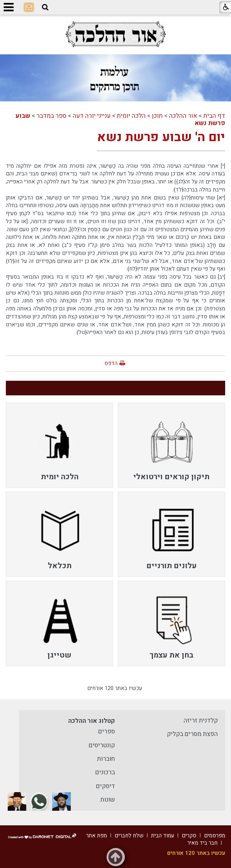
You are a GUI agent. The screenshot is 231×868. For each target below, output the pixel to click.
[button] (45, 7)
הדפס (111, 363)
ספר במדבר (51, 116)
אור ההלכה (183, 116)
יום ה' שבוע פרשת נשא (161, 137)
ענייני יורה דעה (92, 116)
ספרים (107, 731)
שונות (108, 800)
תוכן (157, 116)
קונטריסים (102, 745)
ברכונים (105, 772)
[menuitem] (172, 445)
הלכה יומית (131, 116)
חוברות (106, 759)
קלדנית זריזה (201, 720)
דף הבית (214, 116)
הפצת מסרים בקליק (192, 734)
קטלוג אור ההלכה (92, 721)
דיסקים (105, 786)
